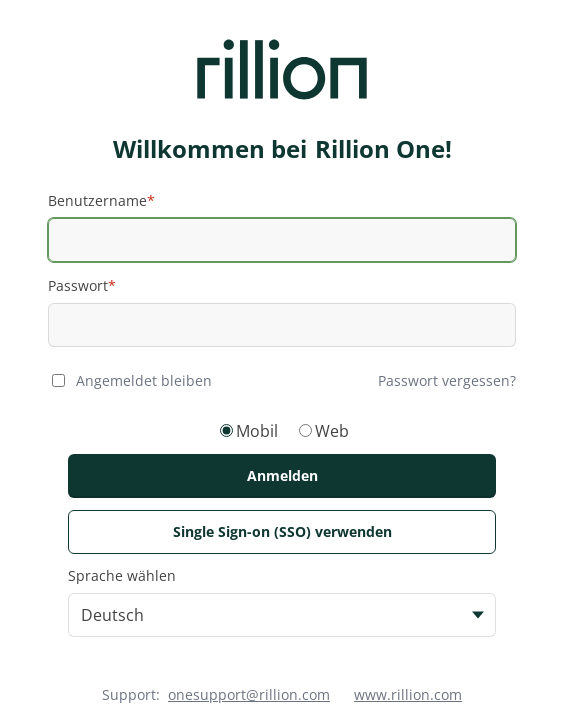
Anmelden (282, 475)
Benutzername (97, 200)
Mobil (257, 431)
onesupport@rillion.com (249, 694)
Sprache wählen (122, 575)
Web (332, 431)
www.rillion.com (408, 694)
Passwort (78, 285)
